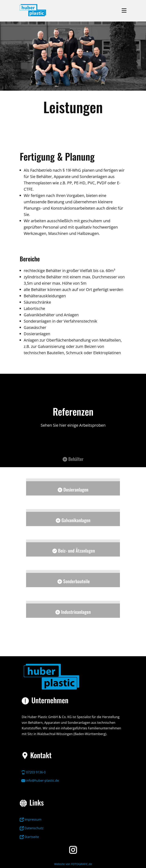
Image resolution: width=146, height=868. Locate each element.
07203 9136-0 (33, 772)
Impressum (31, 819)
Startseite (29, 837)
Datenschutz (32, 828)
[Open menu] (124, 10)
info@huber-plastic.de (40, 780)
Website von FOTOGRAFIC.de (73, 864)
